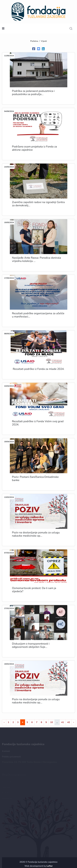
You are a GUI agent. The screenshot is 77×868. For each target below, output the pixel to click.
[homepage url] (38, 12)
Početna (34, 41)
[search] (71, 29)
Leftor (50, 866)
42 (69, 722)
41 (63, 722)
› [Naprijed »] (74, 722)
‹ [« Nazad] (4, 722)
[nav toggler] (3, 29)
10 (52, 722)
